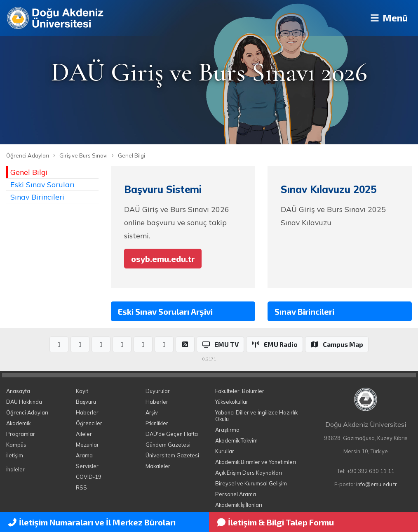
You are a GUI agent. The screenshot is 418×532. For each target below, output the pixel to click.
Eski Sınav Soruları (42, 184)
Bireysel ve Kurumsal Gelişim (251, 483)
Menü (387, 18)
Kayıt (82, 391)
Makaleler (158, 466)
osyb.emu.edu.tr (163, 259)
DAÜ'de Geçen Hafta (172, 434)
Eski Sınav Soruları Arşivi (165, 311)
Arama (84, 455)
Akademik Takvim (236, 440)
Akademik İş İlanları (239, 505)
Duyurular (158, 391)
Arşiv (152, 412)
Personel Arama (236, 494)
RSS (81, 487)
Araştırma (227, 430)
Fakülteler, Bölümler (240, 391)
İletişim (15, 455)
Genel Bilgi (132, 155)
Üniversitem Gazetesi (172, 455)
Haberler (87, 412)
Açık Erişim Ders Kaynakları (249, 473)
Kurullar (225, 451)
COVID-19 (89, 477)
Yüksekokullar (232, 402)
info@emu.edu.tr (377, 484)
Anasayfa (18, 391)
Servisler (87, 466)
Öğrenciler (89, 423)
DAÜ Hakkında (24, 402)
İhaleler (15, 469)
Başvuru (86, 402)
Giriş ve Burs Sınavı (83, 155)
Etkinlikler (157, 423)
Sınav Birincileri (37, 197)
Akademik (18, 423)
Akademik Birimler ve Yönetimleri (256, 462)
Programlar (21, 434)
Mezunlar (87, 445)
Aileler (84, 434)
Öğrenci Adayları (28, 155)
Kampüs (16, 445)
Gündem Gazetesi (168, 445)
